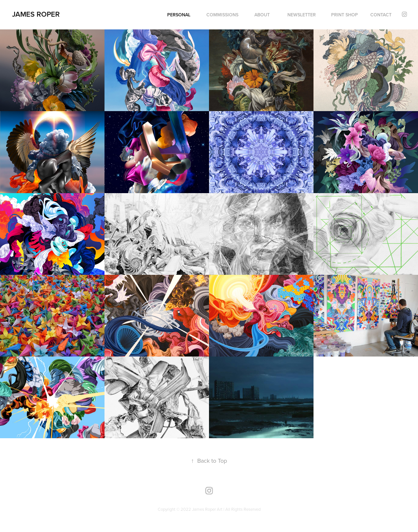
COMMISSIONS (222, 15)
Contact (381, 15)
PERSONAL (179, 15)
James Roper (36, 14)
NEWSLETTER (302, 15)
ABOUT (262, 15)
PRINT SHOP (345, 15)
